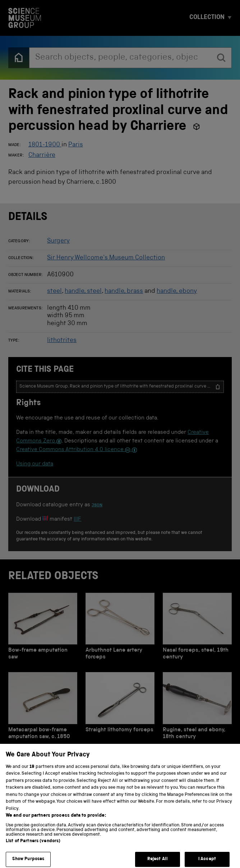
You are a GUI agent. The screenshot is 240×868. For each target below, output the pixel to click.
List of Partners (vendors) (33, 847)
